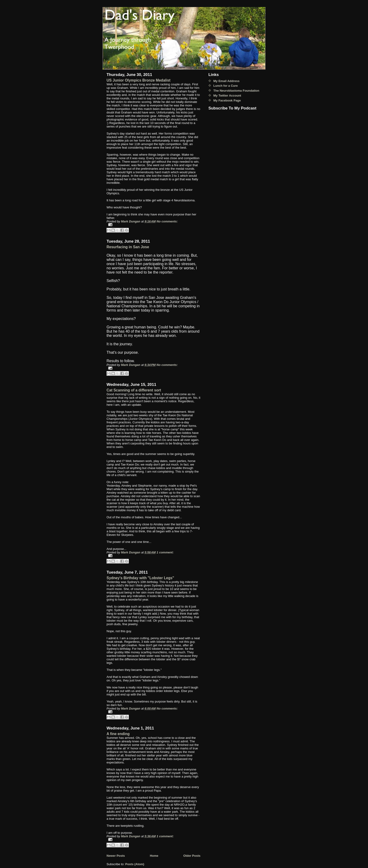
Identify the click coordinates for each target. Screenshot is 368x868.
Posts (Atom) (135, 864)
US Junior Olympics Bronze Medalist (138, 80)
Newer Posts (116, 856)
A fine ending (118, 734)
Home (154, 856)
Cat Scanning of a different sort (134, 390)
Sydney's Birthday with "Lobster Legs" (140, 578)
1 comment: (165, 552)
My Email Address (226, 81)
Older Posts (192, 856)
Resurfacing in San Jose (128, 247)
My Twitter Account (227, 96)
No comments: (167, 221)
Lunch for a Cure (226, 86)
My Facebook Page (227, 100)
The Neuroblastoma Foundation (236, 91)
